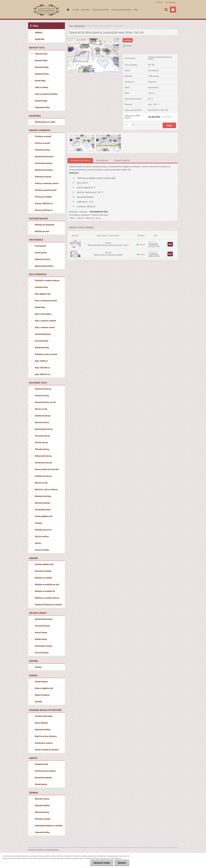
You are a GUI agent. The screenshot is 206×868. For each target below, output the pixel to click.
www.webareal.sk (52, 850)
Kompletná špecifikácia (80, 160)
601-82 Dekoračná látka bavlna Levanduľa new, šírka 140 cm (108, 244)
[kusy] (128, 125)
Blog (136, 10)
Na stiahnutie (102, 160)
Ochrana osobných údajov (122, 10)
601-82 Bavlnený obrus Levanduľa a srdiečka (108, 254)
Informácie (86, 10)
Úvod (71, 26)
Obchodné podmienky (101, 10)
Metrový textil (80, 26)
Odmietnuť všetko (102, 863)
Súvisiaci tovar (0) (122, 160)
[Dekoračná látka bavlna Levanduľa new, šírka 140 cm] (93, 39)
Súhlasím (122, 863)
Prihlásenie (159, 2)
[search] (166, 10)
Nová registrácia (170, 2)
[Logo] (46, 10)
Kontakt (76, 10)
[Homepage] (68, 10)
